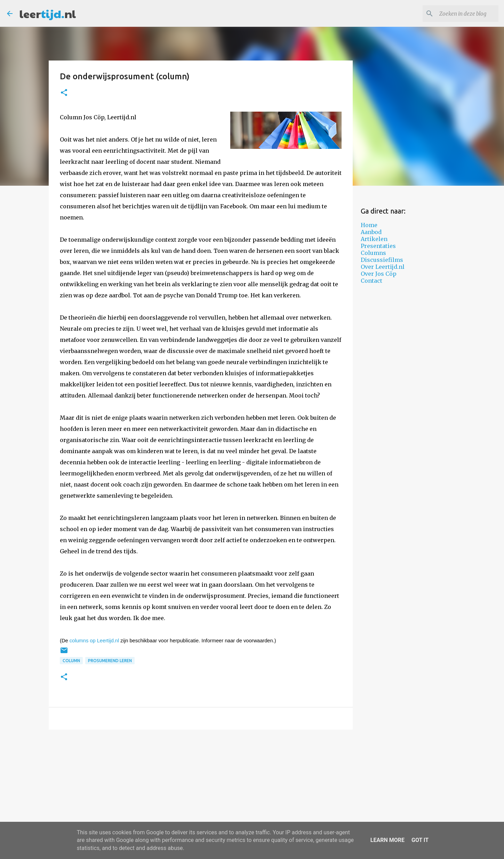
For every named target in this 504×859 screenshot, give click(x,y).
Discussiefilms (382, 260)
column (71, 661)
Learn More (387, 840)
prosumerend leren (110, 661)
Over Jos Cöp (379, 274)
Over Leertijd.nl (383, 267)
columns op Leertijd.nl (94, 641)
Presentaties (378, 246)
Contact (371, 281)
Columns (373, 253)
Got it (420, 840)
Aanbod (371, 232)
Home (369, 225)
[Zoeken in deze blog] (462, 14)
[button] (64, 93)
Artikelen (374, 239)
